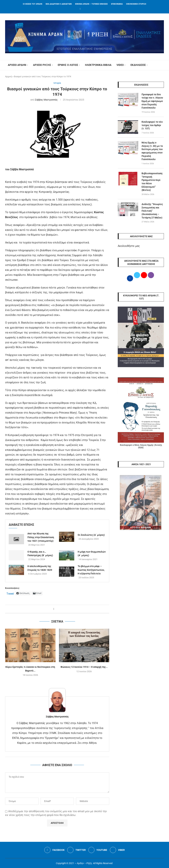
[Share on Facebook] (54, 609)
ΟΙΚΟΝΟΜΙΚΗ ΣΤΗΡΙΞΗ (136, 4)
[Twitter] (76, 850)
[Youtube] (98, 850)
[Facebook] (80, 9)
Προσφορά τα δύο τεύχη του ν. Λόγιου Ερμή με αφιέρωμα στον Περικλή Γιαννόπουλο (152, 101)
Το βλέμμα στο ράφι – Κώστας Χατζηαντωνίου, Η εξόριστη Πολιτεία (91, 570)
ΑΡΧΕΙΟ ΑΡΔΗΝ (17, 65)
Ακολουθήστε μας (129, 246)
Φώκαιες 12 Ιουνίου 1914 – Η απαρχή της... (84, 667)
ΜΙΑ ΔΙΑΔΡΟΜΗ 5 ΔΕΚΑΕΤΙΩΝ (59, 4)
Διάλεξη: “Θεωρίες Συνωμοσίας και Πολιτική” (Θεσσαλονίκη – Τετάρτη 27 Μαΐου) (152, 210)
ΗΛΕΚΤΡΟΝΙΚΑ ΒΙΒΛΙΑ (98, 65)
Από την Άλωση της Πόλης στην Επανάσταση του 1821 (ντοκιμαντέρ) (41, 537)
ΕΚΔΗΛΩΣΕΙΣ (138, 65)
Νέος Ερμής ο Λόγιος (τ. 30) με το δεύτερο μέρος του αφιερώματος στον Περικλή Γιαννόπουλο (152, 151)
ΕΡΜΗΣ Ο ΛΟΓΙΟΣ (68, 65)
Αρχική (9, 76)
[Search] (162, 65)
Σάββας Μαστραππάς (46, 100)
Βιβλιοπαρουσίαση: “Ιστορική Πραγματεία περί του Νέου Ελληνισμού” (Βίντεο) (152, 181)
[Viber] (117, 850)
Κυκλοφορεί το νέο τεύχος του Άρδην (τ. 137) (152, 125)
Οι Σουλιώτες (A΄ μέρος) (91, 535)
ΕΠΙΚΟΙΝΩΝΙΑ (117, 4)
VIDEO (120, 65)
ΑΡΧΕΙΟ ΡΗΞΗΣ (42, 65)
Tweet (10, 593)
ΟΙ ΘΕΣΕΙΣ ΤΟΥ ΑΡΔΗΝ (33, 4)
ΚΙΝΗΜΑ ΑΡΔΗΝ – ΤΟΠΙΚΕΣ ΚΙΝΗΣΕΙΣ (91, 4)
